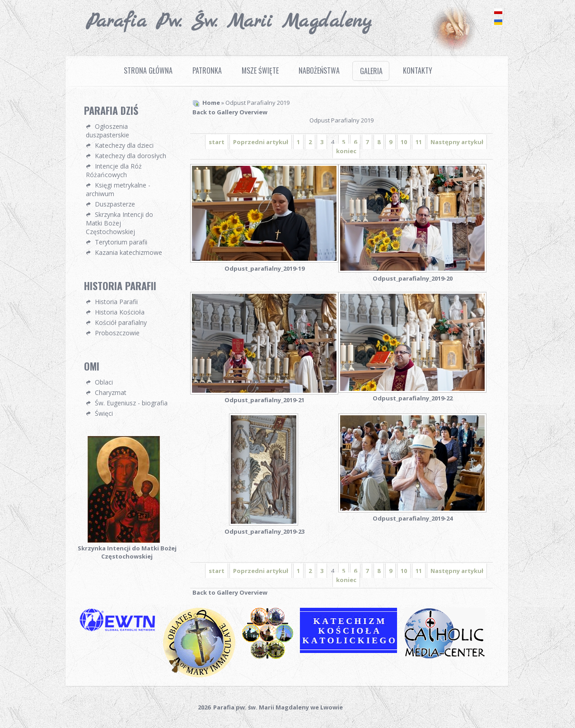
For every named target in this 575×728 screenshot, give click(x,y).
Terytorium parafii (121, 242)
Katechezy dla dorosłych (131, 156)
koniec (346, 151)
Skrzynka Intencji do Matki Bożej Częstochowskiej (119, 223)
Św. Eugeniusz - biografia (131, 403)
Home (211, 103)
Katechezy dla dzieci (124, 145)
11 (419, 142)
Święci (104, 413)
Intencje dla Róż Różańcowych (114, 170)
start (217, 142)
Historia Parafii (116, 302)
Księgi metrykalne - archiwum (118, 189)
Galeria (371, 71)
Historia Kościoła (120, 312)
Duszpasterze (115, 204)
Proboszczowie (117, 333)
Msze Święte (260, 70)
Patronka (207, 70)
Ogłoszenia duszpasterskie (108, 131)
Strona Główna (148, 70)
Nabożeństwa (319, 70)
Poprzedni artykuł (261, 142)
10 (404, 142)
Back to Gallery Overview (230, 112)
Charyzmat (111, 392)
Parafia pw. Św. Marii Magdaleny (229, 22)
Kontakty (418, 70)
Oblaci (104, 382)
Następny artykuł (457, 142)
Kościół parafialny (121, 322)
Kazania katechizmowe (129, 252)
